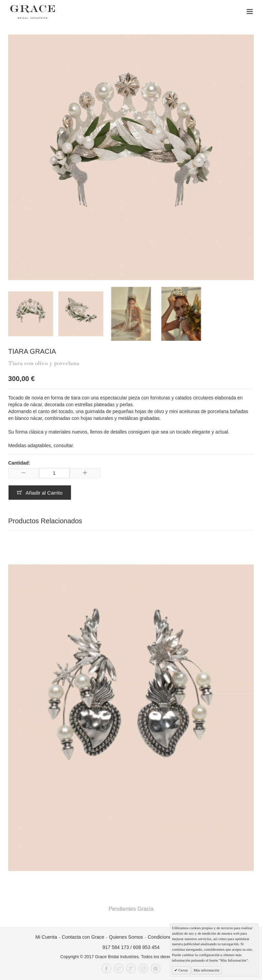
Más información (207, 970)
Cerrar (183, 970)
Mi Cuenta (46, 937)
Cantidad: (19, 463)
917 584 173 (116, 947)
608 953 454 (146, 947)
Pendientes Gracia (131, 909)
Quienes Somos (126, 937)
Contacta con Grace (83, 937)
